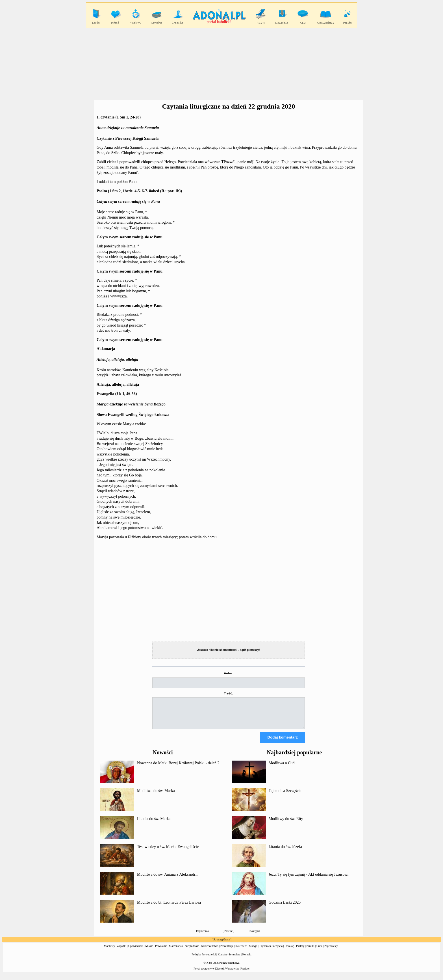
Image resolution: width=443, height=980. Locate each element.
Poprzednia (202, 936)
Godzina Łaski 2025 (285, 907)
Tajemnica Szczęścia (285, 796)
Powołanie (161, 951)
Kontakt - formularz (229, 960)
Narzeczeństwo (210, 951)
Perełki (310, 951)
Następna (255, 936)
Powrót (228, 936)
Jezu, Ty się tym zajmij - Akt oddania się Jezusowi (309, 879)
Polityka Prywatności (204, 960)
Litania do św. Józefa (285, 852)
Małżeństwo (176, 951)
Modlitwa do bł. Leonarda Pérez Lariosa (169, 907)
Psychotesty (331, 951)
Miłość (149, 951)
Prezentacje (227, 951)
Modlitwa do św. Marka (156, 796)
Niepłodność (192, 951)
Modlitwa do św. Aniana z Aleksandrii (167, 879)
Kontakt (247, 960)
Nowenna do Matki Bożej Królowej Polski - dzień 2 (178, 768)
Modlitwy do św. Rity (286, 824)
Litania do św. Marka (154, 824)
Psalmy (300, 951)
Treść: (229, 693)
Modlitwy (109, 951)
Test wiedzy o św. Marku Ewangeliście (168, 852)
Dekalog (289, 951)
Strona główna (221, 945)
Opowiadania (136, 951)
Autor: (228, 673)
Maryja (253, 951)
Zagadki (122, 951)
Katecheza (241, 951)
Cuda (319, 951)
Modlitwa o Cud (282, 768)
